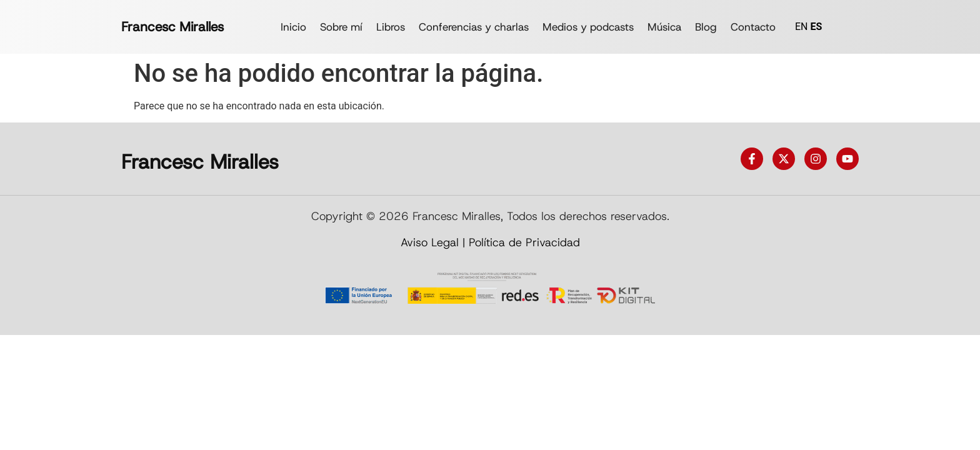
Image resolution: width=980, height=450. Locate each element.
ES (816, 27)
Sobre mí (341, 27)
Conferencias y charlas (474, 27)
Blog (706, 27)
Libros (391, 27)
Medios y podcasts (588, 27)
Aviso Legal (430, 242)
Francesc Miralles (172, 27)
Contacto (753, 27)
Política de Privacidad (524, 242)
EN (802, 27)
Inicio (293, 27)
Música (664, 27)
